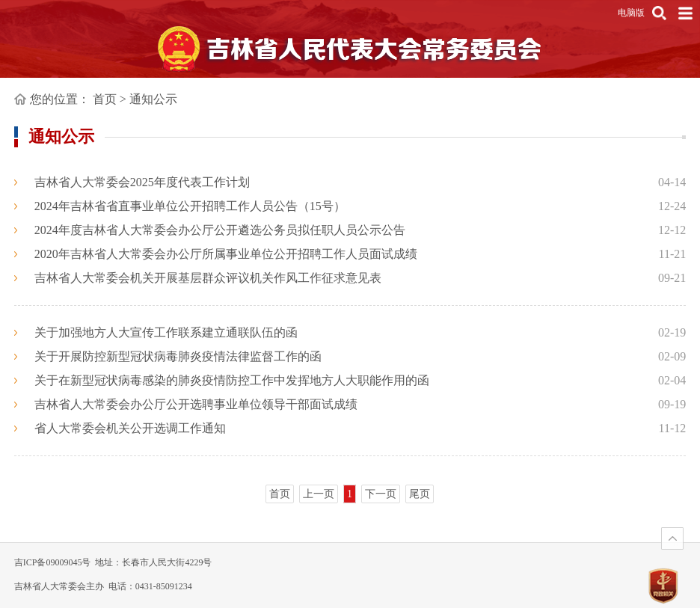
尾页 (420, 494)
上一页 (319, 494)
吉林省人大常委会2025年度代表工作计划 (142, 182)
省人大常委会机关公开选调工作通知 (130, 428)
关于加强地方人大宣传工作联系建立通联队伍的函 (166, 332)
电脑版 (631, 13)
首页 (105, 99)
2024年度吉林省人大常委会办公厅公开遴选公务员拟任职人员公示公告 (220, 230)
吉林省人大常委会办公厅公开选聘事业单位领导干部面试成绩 (196, 404)
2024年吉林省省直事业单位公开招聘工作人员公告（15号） (190, 206)
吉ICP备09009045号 (53, 562)
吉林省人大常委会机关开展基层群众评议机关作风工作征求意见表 (208, 278)
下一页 (381, 494)
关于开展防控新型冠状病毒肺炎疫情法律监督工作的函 (178, 356)
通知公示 (153, 99)
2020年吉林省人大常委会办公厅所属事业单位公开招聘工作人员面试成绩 (226, 254)
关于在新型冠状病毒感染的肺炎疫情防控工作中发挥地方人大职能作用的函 (232, 380)
